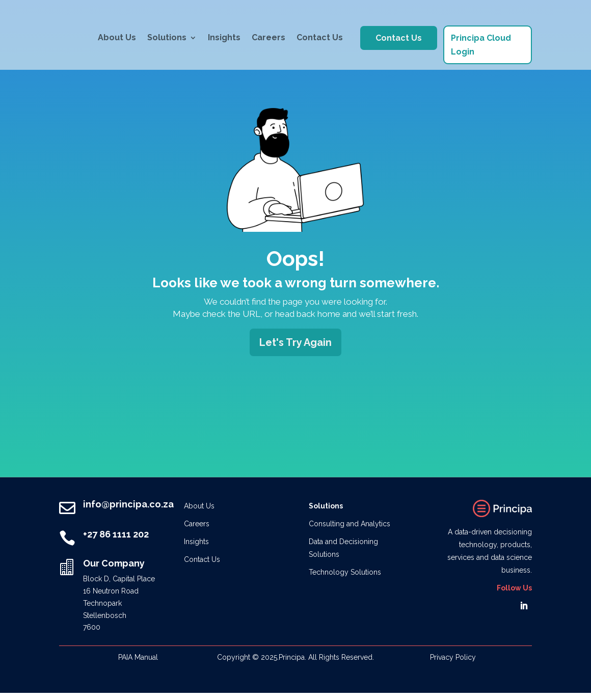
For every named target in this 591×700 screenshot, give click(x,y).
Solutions (167, 37)
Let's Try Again (295, 342)
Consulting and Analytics (350, 524)
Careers (268, 37)
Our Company (114, 563)
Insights (224, 37)
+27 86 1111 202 (116, 534)
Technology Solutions (345, 572)
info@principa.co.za (128, 504)
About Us (117, 37)
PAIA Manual (138, 657)
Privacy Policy (453, 657)
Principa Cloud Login (481, 45)
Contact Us (320, 37)
